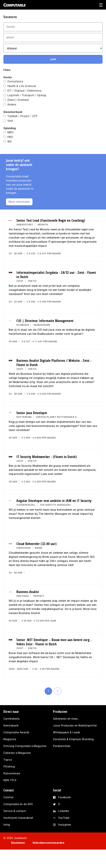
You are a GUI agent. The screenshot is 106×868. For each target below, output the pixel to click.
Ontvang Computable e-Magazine (25, 746)
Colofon (9, 797)
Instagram (65, 825)
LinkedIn (64, 811)
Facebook (64, 797)
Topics (8, 760)
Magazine (10, 739)
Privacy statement (23, 852)
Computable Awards (16, 732)
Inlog (7, 825)
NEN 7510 (10, 780)
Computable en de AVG (18, 804)
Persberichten (62, 746)
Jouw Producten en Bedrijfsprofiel (75, 726)
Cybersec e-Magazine (17, 753)
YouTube (64, 818)
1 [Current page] (50, 692)
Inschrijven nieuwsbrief (18, 818)
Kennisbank (11, 726)
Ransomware (12, 773)
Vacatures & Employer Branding (73, 739)
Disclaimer (18, 843)
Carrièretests (12, 719)
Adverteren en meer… (66, 719)
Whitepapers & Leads (67, 732)
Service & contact (15, 811)
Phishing (9, 767)
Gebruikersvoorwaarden (49, 843)
